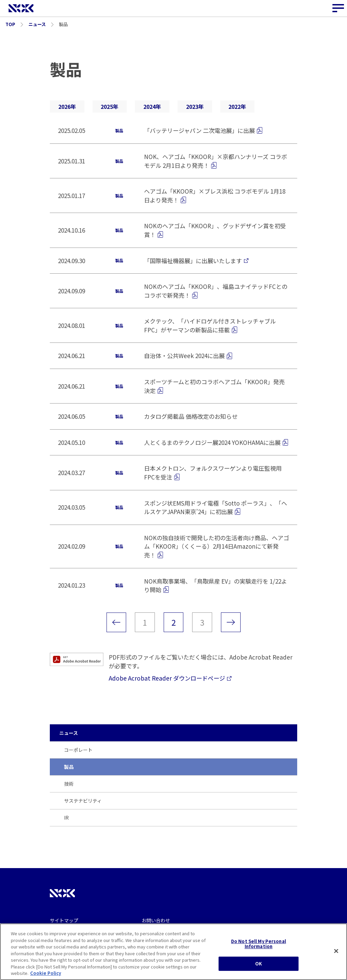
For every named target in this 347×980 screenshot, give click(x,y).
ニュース (69, 733)
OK (259, 964)
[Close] (336, 951)
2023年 (195, 106)
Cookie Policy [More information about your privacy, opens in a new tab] (46, 973)
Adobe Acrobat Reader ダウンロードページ (170, 678)
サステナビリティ (83, 801)
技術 (69, 784)
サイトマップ (64, 920)
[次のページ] (231, 622)
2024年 (152, 106)
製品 (69, 767)
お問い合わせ (156, 920)
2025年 (109, 106)
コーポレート (78, 750)
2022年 (237, 106)
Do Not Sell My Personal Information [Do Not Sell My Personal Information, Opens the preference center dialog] (259, 944)
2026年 (67, 106)
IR (66, 818)
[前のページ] (116, 622)
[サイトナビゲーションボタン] (339, 8)
